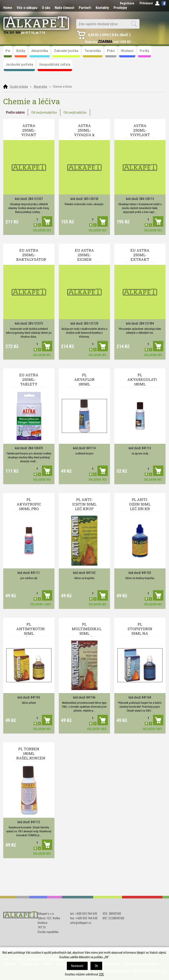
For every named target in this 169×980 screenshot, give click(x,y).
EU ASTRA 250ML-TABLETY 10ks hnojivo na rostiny (29, 380)
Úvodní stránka (19, 87)
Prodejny (120, 8)
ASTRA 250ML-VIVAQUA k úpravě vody (84, 131)
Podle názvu (15, 112)
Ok (96, 966)
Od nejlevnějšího (44, 112)
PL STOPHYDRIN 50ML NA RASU (140, 629)
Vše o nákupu (27, 8)
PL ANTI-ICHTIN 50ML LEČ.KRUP (84, 504)
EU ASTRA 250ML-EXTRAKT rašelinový (140, 255)
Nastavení (77, 966)
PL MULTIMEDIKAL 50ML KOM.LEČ (87, 629)
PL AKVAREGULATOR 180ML (142, 379)
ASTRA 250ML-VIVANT (29, 130)
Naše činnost (64, 8)
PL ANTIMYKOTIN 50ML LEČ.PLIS (30, 629)
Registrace (127, 3)
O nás (46, 8)
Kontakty (102, 8)
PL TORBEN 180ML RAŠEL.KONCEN (31, 753)
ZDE (101, 974)
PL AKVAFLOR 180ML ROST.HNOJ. (84, 380)
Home (8, 8)
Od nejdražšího (75, 112)
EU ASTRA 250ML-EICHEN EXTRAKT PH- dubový (84, 255)
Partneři (85, 8)
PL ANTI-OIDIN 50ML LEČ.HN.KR (140, 504)
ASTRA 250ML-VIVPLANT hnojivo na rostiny (140, 131)
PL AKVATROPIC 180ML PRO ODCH (29, 504)
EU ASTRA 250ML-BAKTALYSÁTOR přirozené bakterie (31, 255)
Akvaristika (40, 87)
